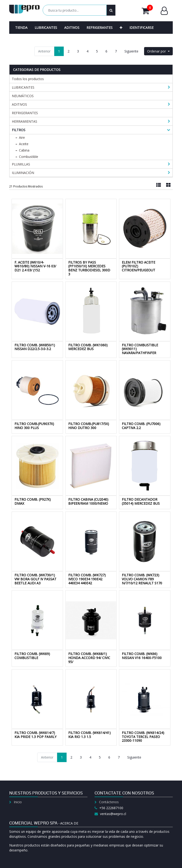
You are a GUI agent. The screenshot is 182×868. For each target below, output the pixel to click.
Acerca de (69, 823)
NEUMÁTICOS (23, 96)
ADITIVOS (19, 104)
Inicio (18, 802)
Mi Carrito (147, 11)
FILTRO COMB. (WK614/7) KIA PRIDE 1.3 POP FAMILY (35, 735)
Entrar (164, 11)
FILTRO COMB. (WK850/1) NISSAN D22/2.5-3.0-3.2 (35, 347)
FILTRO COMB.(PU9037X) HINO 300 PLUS (34, 426)
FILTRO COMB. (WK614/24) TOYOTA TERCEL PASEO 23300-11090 (143, 737)
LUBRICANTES (23, 87)
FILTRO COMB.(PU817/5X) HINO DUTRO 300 (89, 426)
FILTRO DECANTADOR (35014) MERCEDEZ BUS (141, 501)
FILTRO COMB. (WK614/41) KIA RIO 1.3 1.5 (89, 735)
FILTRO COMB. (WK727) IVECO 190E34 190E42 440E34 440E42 (87, 579)
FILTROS (19, 130)
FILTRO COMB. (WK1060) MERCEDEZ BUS (88, 347)
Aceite (24, 144)
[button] (121, 28)
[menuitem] (21, 28)
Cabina (24, 150)
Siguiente (131, 51)
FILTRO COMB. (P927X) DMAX (33, 501)
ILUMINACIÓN (23, 173)
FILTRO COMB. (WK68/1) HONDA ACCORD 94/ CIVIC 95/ (89, 658)
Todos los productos (28, 79)
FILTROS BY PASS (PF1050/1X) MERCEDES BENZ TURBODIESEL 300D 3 (89, 268)
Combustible (29, 157)
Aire (22, 137)
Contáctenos (109, 802)
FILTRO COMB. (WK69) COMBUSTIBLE (32, 656)
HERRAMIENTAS (25, 121)
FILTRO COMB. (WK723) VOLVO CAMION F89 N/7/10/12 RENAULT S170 (142, 579)
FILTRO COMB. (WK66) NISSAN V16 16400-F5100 (142, 656)
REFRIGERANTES (25, 113)
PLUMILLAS (21, 164)
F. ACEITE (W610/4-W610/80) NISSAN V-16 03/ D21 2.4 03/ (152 (35, 266)
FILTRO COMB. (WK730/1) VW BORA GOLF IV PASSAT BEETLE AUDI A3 (35, 579)
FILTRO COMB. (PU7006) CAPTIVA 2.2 (141, 426)
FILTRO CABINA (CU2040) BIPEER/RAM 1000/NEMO (88, 501)
